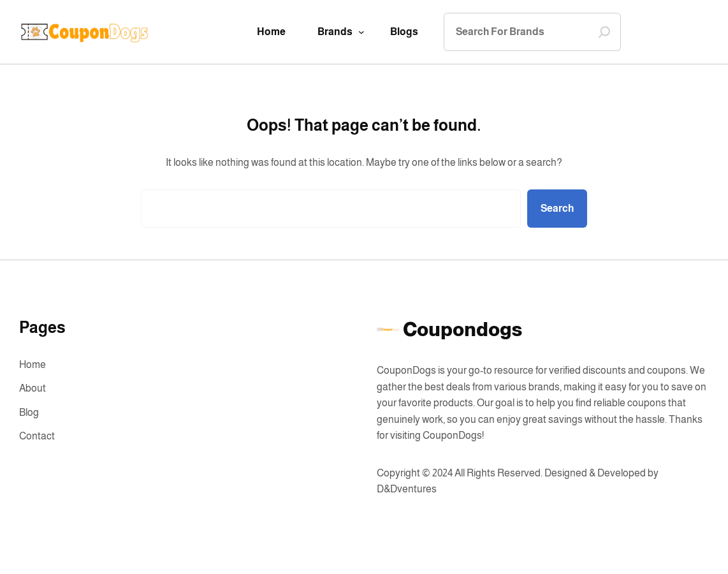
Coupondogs (462, 329)
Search (557, 208)
